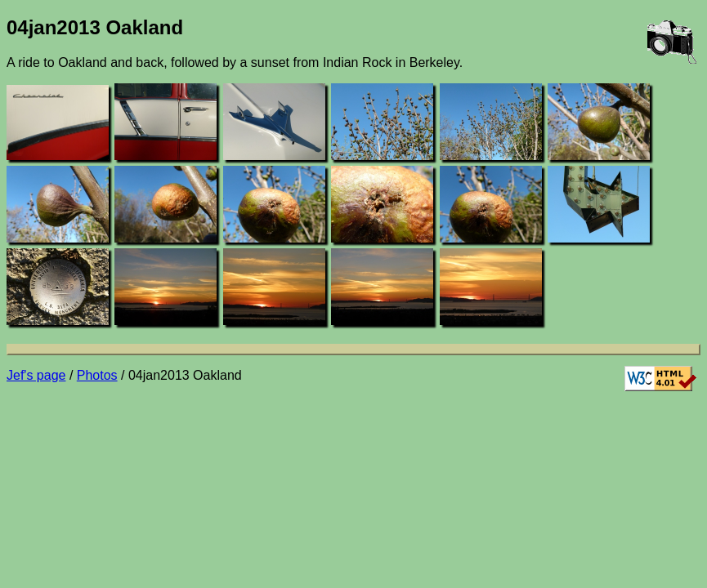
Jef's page (36, 375)
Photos (97, 375)
